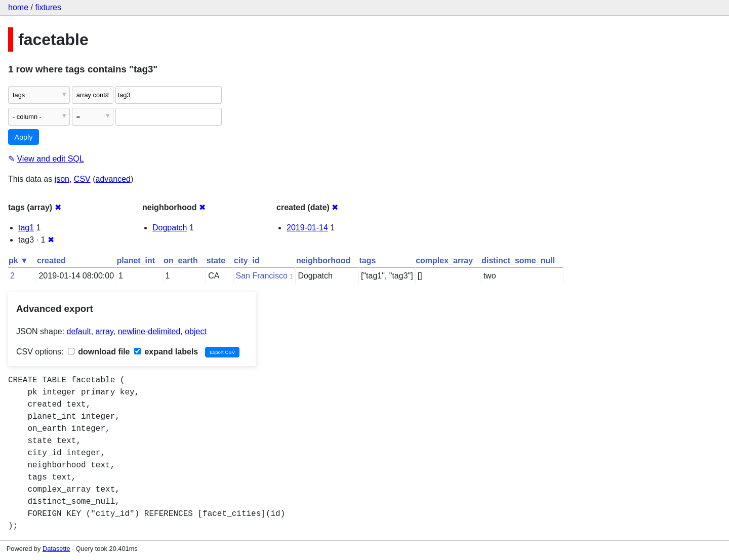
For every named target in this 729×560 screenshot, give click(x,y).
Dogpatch (170, 228)
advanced (113, 179)
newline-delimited (149, 331)
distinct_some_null (518, 261)
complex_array (444, 261)
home (18, 7)
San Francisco (262, 276)
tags (367, 261)
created (51, 261)
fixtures (48, 7)
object (196, 331)
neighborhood (323, 261)
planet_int (136, 261)
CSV (82, 179)
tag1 (26, 228)
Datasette (56, 549)
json (62, 179)
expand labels (166, 352)
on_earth (181, 261)
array (105, 331)
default (79, 331)
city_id (247, 261)
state (216, 261)
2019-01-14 (307, 228)
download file (99, 352)
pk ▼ (18, 261)
